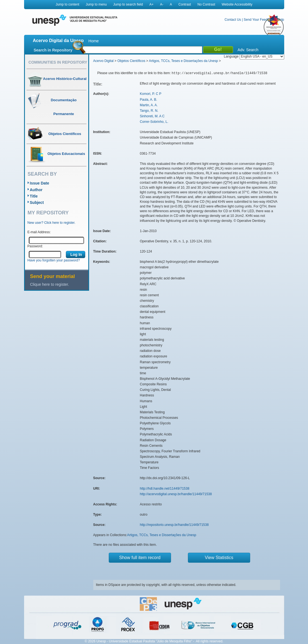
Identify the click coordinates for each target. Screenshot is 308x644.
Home (94, 41)
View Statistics (219, 558)
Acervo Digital (103, 61)
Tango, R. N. (149, 111)
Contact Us (233, 20)
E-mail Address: (39, 232)
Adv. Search (248, 50)
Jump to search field (128, 4)
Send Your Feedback (259, 20)
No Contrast (206, 4)
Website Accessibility (237, 4)
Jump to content (67, 4)
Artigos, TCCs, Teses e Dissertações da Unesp (183, 61)
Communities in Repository (58, 62)
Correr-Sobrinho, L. (154, 122)
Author (36, 190)
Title (34, 196)
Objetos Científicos (131, 61)
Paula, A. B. (148, 100)
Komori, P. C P (151, 94)
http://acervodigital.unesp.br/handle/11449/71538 (176, 494)
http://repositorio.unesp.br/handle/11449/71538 (174, 525)
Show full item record (140, 558)
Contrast (185, 4)
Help (281, 20)
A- (162, 4)
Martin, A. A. (149, 105)
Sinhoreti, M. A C (152, 116)
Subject (37, 202)
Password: (35, 246)
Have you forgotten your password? (54, 260)
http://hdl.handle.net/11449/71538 (165, 489)
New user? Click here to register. (51, 223)
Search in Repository (53, 50)
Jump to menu (96, 4)
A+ (152, 4)
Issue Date (40, 183)
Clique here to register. (50, 284)
